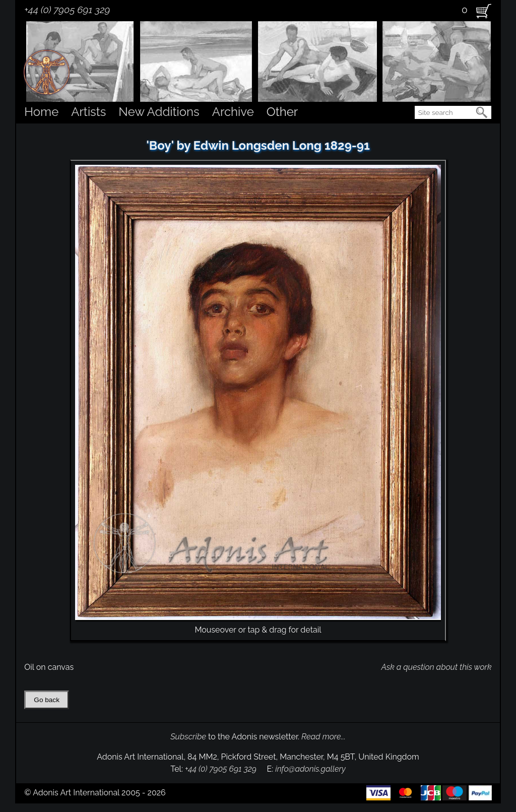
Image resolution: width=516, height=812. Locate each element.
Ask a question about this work (436, 667)
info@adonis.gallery (310, 769)
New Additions (159, 112)
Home (41, 112)
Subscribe (188, 737)
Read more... (324, 737)
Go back (47, 700)
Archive (233, 112)
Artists (88, 112)
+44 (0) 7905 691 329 (67, 10)
